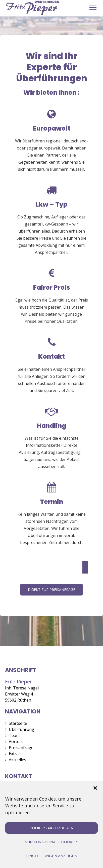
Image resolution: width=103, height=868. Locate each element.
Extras (15, 754)
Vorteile (16, 741)
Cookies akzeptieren (51, 828)
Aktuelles (17, 760)
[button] (95, 788)
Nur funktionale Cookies (51, 842)
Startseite (18, 723)
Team (14, 735)
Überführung (21, 729)
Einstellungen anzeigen (51, 856)
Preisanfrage (21, 748)
